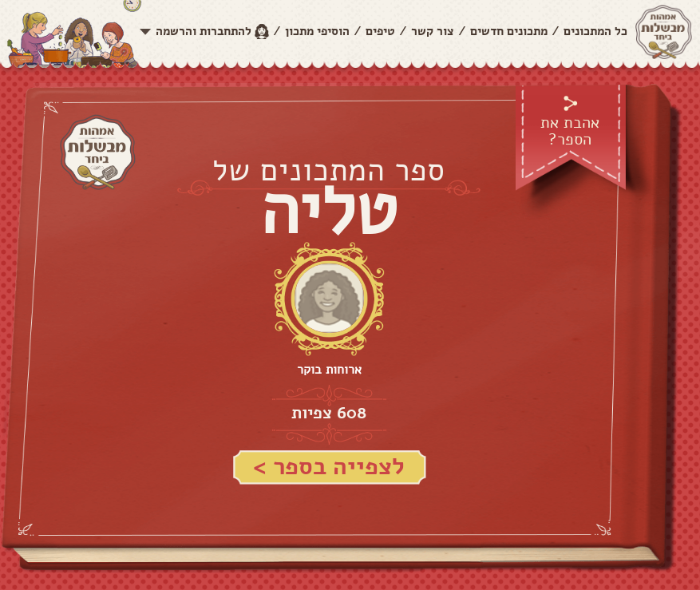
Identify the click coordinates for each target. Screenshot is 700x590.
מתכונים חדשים (509, 31)
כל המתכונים (595, 31)
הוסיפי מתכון (317, 31)
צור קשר (433, 31)
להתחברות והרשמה (204, 31)
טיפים (380, 31)
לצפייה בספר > (329, 467)
